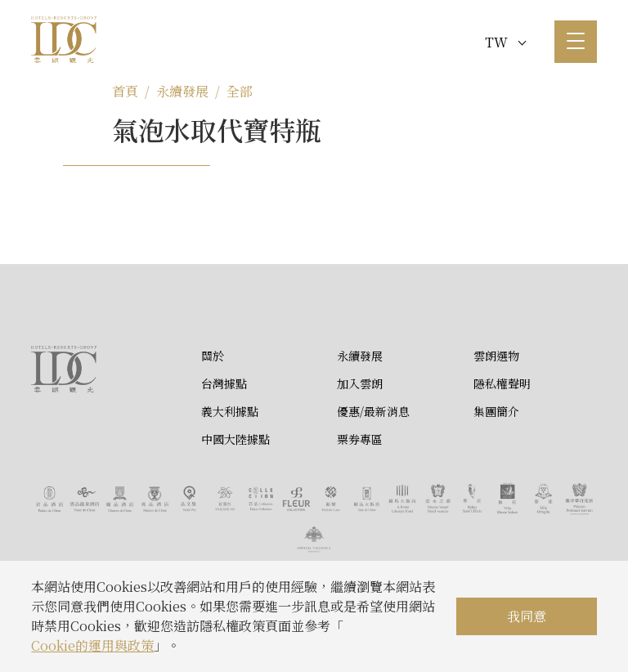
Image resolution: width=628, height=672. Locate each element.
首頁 (125, 91)
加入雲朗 (360, 383)
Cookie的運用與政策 (92, 645)
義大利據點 (230, 411)
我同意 (527, 616)
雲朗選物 (496, 356)
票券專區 (360, 439)
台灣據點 (224, 383)
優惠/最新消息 (373, 411)
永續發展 (182, 91)
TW (505, 42)
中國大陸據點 (235, 439)
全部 (240, 91)
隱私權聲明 (502, 383)
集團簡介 (496, 411)
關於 (213, 356)
